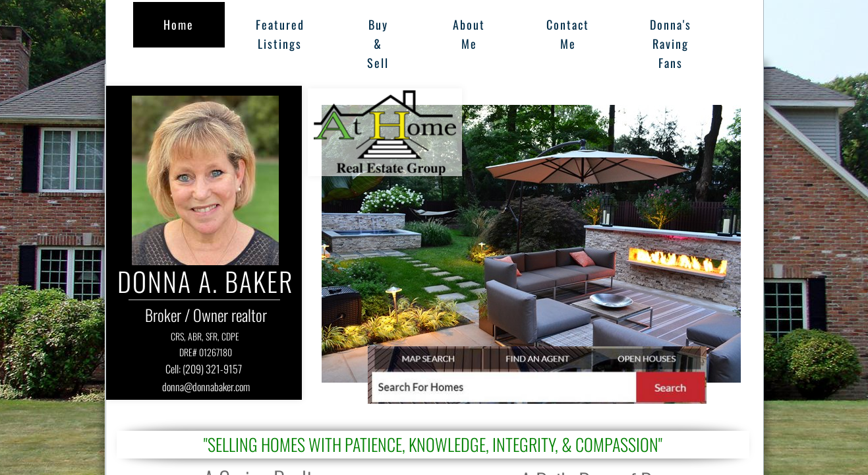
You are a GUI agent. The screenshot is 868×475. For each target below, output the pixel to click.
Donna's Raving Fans (671, 44)
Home (179, 24)
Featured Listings (280, 34)
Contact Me (568, 34)
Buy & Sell (378, 44)
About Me (469, 34)
